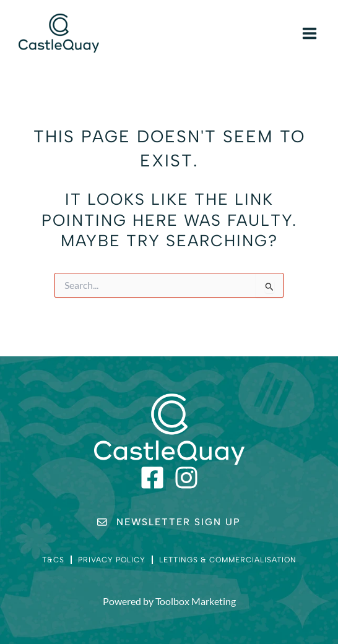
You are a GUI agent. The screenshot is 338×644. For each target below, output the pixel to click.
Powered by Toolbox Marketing (169, 601)
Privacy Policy (112, 560)
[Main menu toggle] (310, 33)
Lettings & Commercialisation (228, 560)
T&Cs (53, 560)
